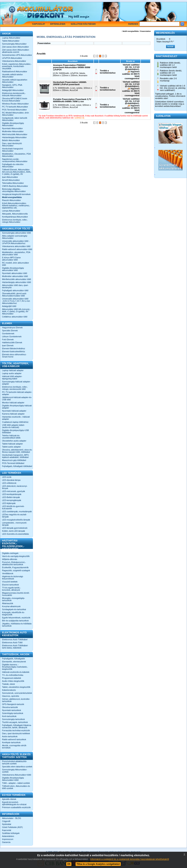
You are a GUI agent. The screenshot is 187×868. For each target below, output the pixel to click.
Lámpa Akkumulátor (11, 211)
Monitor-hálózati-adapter (13, 403)
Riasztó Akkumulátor (11, 200)
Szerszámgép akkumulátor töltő (16, 233)
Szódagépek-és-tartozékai (14, 609)
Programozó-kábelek (12, 678)
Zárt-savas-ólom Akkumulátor (15, 47)
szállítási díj (79, 118)
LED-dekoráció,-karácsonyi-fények (15, 487)
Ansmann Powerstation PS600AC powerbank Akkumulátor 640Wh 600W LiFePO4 (72, 67)
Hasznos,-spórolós (11, 696)
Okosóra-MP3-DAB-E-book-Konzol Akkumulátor (15, 100)
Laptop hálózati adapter (13, 370)
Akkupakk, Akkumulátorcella (15, 214)
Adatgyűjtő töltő (9, 306)
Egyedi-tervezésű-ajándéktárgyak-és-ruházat (14, 803)
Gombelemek (8, 334)
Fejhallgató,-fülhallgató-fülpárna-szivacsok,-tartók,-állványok (17, 726)
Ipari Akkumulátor (10, 177)
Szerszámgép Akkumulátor (14, 44)
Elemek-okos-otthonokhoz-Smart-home (14, 356)
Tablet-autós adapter (11, 447)
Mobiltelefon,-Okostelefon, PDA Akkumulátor (16, 155)
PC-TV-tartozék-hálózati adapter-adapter (17, 393)
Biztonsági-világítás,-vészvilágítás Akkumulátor (14, 190)
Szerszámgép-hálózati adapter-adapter (16, 383)
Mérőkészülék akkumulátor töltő (17, 279)
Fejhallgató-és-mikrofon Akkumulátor (13, 165)
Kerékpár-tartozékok (11, 742)
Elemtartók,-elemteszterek (14, 662)
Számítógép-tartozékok (13, 713)
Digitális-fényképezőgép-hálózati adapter (17, 407)
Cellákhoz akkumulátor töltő (15, 317)
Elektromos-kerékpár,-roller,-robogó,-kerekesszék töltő (15, 388)
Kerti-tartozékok (9, 716)
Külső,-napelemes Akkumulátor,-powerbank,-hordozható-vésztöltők (17, 66)
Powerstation (145, 31)
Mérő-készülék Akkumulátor (15, 134)
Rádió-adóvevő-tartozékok (14, 739)
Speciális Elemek (10, 331)
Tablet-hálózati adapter (12, 444)
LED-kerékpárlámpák (12, 494)
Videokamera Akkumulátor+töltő (17, 775)
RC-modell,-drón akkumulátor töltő (16, 264)
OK (69, 864)
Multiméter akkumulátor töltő (15, 276)
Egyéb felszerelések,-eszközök (16, 618)
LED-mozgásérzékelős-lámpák (16, 520)
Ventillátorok (8, 573)
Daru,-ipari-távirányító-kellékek (16, 733)
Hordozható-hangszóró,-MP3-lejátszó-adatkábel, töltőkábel (16, 456)
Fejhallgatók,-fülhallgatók (13, 659)
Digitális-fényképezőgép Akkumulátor (13, 124)
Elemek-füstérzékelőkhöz (14, 351)
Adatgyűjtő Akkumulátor (13, 90)
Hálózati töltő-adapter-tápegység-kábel (12, 377)
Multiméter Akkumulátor (13, 131)
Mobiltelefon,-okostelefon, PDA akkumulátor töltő (16, 253)
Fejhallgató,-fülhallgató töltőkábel (17, 466)
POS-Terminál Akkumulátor (14, 110)
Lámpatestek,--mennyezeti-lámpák (14, 524)
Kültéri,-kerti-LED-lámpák (14, 531)
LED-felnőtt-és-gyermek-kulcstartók (13, 507)
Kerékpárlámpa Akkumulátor (15, 217)
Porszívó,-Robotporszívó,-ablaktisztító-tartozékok (14, 563)
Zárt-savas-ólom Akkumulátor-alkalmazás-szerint (16, 51)
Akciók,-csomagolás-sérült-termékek (14, 747)
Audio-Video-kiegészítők (13, 681)
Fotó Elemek (8, 339)
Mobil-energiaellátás (12, 197)
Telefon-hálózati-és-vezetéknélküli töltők (11, 437)
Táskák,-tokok (8, 684)
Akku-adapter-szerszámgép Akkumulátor (15, 237)
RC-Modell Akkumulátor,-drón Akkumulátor (16, 114)
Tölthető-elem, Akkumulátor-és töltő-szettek (16, 787)
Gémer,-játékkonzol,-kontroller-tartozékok (16, 700)
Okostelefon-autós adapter (14, 441)
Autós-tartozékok (10, 736)
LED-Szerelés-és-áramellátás (16, 534)
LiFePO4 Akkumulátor (12, 58)
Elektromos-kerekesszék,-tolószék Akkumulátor (14, 94)
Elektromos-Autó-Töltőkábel (15, 639)
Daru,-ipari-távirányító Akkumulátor (12, 144)
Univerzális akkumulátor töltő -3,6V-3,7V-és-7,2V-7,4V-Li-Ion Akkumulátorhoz (16, 301)
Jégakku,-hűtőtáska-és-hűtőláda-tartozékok (17, 625)
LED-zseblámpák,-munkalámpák (17, 511)
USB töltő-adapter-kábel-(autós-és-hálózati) (13, 426)
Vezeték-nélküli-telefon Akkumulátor (12, 76)
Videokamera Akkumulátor (14, 61)
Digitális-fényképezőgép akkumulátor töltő (13, 269)
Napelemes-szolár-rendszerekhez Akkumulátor (15, 160)
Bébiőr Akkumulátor (11, 140)
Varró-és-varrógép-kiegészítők (16, 556)
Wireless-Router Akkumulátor (15, 104)
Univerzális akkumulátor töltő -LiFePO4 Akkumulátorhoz (16, 242)
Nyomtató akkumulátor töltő (15, 273)
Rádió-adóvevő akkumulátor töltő (17, 249)
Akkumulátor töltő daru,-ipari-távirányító (15, 286)
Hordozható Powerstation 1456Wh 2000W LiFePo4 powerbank (70, 83)
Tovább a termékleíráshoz (108, 72)
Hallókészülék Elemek (12, 342)
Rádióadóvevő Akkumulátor (15, 71)
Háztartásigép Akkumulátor (14, 137)
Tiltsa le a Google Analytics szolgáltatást (98, 864)
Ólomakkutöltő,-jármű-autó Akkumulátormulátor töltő (14, 295)
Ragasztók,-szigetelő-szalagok (16, 570)
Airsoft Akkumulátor (11, 180)
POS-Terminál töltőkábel (13, 463)
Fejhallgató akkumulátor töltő (15, 290)
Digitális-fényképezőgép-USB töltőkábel (15, 431)
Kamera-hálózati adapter (13, 414)
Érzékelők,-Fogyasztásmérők (15, 567)
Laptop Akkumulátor (11, 38)
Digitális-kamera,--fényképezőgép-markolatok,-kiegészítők (15, 667)
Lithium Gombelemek (12, 336)
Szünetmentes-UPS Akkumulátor (17, 55)
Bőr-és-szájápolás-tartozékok (15, 621)
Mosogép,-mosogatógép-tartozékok (13, 599)
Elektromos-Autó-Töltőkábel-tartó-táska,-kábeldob (15, 647)
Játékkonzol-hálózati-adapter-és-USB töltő (17, 398)
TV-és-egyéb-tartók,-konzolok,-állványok (11, 589)
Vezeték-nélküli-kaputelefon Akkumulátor (15, 81)
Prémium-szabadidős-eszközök (16, 807)
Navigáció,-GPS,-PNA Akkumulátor (12, 86)
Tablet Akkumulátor (11, 41)
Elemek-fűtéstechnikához (14, 348)
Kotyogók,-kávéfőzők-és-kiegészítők (13, 613)
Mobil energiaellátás (131, 31)
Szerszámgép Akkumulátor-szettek (15, 771)
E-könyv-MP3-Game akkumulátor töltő (11, 259)
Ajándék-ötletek (9, 799)
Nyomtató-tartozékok (12, 710)
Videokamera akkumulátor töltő (16, 246)
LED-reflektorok (9, 483)
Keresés (133, 24)
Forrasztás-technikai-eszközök (16, 730)
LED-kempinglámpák (12, 500)
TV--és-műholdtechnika (13, 675)
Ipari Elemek (8, 345)
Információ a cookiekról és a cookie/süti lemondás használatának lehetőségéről (130, 859)
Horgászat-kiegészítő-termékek (16, 194)
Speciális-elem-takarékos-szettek (17, 767)
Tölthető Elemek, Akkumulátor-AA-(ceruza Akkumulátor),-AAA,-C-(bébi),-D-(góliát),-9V (17, 172)
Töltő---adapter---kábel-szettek (16, 783)
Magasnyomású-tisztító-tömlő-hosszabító (16, 594)
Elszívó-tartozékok (10, 585)
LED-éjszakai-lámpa (11, 480)
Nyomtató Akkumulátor (12, 128)
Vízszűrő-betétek (10, 582)
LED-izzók (7, 477)
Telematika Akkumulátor (13, 183)
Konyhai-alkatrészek (11, 606)
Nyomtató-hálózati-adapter (14, 411)
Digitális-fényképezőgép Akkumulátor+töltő (13, 779)
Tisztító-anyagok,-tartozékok (15, 722)
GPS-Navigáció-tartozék (13, 704)
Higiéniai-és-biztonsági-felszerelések (13, 578)
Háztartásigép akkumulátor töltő (17, 282)
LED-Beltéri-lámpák (11, 497)
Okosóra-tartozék (10, 707)
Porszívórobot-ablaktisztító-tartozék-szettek (14, 762)
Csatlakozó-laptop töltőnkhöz (15, 422)
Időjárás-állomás (10, 559)
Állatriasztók (8, 603)
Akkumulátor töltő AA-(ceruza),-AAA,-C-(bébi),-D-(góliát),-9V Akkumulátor (16, 311)
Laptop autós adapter (12, 373)
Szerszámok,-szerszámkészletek (17, 693)
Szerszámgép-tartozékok (13, 719)
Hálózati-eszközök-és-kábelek (16, 672)
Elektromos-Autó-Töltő (12, 642)
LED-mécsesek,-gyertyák (14, 491)
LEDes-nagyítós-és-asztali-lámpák (14, 516)
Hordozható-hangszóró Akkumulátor (13, 150)
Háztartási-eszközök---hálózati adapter (16, 418)
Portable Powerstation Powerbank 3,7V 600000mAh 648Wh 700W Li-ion (72, 100)
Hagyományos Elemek (12, 328)
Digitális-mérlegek (10, 553)
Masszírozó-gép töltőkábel (14, 460)
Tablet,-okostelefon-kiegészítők (16, 687)
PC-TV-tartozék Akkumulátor (15, 107)
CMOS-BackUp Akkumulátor (15, 186)
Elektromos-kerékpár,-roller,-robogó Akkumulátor (15, 221)
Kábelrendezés (9, 690)
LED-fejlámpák (9, 503)
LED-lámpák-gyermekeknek (15, 528)
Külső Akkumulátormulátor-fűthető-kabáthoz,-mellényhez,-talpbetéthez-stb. (16, 205)
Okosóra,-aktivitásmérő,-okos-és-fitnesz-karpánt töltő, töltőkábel (17, 451)
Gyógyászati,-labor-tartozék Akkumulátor (15, 119)
